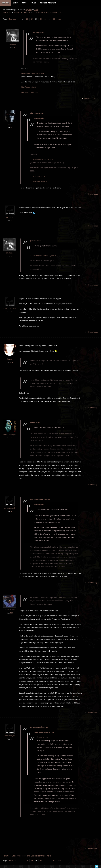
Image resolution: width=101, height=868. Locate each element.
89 (54, 19)
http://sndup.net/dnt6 (29, 87)
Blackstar (12, 45)
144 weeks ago (90, 99)
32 (45, 19)
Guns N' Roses (22, 13)
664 (11, 363)
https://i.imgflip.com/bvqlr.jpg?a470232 (44, 256)
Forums (7, 13)
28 (27, 19)
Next (59, 19)
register (29, 10)
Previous (12, 19)
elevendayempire (10, 435)
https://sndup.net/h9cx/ (30, 93)
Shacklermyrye (10, 736)
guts (10, 124)
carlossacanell (10, 508)
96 (11, 438)
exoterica (10, 218)
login (36, 10)
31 (41, 19)
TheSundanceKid (10, 309)
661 (11, 613)
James (10, 359)
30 (11, 312)
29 (32, 19)
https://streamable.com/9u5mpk (33, 74)
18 (11, 221)
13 (14, 48)
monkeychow (10, 610)
